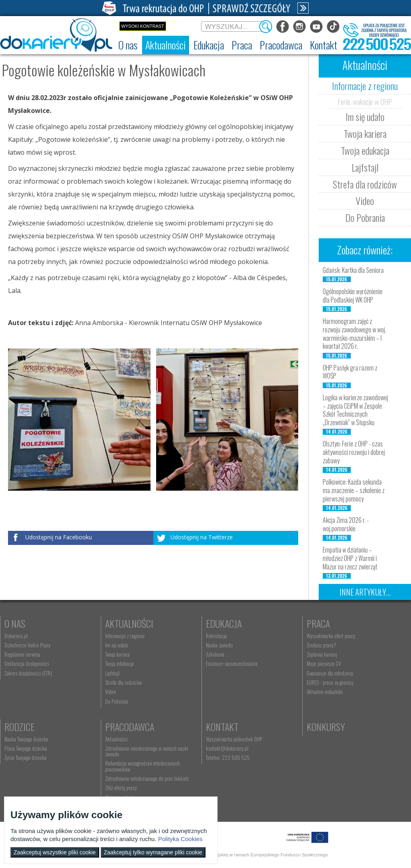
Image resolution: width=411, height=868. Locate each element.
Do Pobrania (365, 217)
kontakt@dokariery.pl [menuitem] (227, 748)
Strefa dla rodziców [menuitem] (123, 682)
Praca (318, 623)
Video (365, 201)
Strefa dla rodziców (365, 184)
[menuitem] (128, 45)
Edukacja (224, 623)
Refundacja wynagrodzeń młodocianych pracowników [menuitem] (142, 766)
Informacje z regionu (365, 86)
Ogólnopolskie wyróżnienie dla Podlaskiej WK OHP (353, 296)
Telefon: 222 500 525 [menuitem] (228, 757)
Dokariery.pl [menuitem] (16, 636)
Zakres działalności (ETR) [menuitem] (28, 673)
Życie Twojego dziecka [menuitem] (25, 757)
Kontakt (222, 727)
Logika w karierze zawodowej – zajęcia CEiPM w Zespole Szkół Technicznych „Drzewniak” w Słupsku (355, 410)
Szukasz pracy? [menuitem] (321, 645)
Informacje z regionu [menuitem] (125, 636)
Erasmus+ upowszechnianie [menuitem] (232, 663)
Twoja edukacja (365, 150)
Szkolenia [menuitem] (215, 654)
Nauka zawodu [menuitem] (219, 645)
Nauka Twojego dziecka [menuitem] (26, 739)
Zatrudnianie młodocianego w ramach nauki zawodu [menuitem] (147, 751)
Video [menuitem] (111, 692)
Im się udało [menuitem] (117, 645)
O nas (15, 623)
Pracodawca (130, 727)
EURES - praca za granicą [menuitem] (330, 682)
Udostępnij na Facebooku (59, 537)
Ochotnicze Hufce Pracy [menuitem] (27, 645)
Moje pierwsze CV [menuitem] (324, 663)
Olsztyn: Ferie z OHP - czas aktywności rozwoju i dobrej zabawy (354, 452)
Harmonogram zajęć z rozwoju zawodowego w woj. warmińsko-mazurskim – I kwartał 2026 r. (354, 334)
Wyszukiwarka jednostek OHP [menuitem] (234, 739)
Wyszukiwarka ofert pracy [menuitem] (331, 636)
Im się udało (365, 117)
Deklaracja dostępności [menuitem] (27, 663)
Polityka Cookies (180, 839)
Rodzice (19, 727)
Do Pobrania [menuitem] (117, 701)
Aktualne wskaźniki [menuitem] (325, 692)
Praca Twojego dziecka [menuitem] (26, 748)
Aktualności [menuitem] (116, 739)
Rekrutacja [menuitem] (216, 636)
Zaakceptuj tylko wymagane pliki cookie (153, 852)
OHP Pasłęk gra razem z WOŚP (350, 372)
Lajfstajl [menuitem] (112, 673)
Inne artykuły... (365, 592)
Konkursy (326, 727)
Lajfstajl (365, 167)
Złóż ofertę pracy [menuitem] (121, 788)
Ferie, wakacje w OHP (365, 101)
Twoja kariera (365, 133)
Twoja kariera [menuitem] (117, 654)
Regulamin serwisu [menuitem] (22, 654)
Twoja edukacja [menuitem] (119, 663)
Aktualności (129, 623)
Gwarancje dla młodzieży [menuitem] (330, 673)
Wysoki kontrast (143, 26)
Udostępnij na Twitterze (202, 537)
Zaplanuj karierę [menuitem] (322, 654)
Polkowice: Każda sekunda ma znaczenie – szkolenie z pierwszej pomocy (354, 490)
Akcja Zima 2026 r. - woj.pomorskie (346, 524)
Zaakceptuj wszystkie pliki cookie (55, 852)
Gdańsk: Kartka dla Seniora (353, 270)
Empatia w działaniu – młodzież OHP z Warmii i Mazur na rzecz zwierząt (350, 558)
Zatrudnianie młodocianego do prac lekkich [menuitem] (147, 778)
